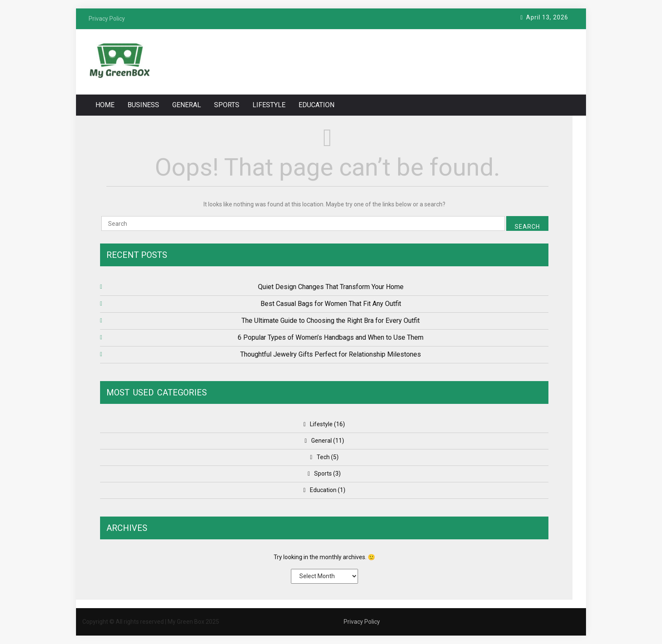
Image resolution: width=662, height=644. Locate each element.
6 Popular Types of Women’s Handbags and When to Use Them (331, 337)
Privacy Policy (362, 622)
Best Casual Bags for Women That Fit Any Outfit (331, 304)
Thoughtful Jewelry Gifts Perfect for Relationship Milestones (331, 354)
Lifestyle (269, 105)
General (187, 105)
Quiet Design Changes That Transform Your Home (331, 287)
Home (105, 105)
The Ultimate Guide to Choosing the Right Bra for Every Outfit (331, 321)
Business (143, 105)
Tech (323, 457)
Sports (227, 105)
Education (316, 105)
